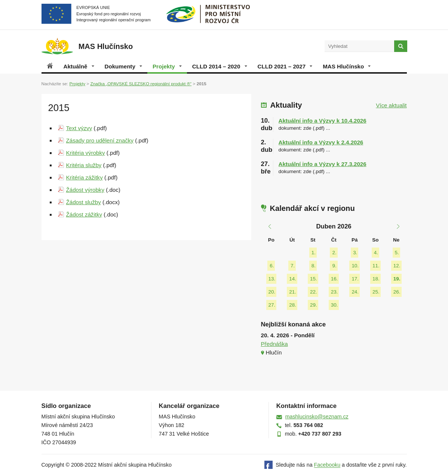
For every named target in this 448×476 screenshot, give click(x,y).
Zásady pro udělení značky (100, 140)
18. (376, 279)
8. (314, 266)
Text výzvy (79, 128)
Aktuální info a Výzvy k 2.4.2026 (321, 142)
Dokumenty (123, 66)
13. (272, 279)
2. (334, 253)
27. (272, 305)
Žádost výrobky (85, 190)
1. (314, 253)
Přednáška (274, 344)
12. (397, 266)
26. (397, 292)
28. (293, 305)
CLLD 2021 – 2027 (285, 66)
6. (272, 266)
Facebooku (327, 465)
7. (293, 266)
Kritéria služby (84, 165)
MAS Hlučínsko (347, 66)
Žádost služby (84, 202)
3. (355, 253)
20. (272, 292)
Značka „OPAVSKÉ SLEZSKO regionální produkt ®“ (141, 84)
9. (334, 266)
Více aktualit (391, 105)
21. (293, 292)
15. (314, 279)
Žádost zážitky (84, 214)
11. (376, 266)
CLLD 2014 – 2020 (220, 66)
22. (314, 292)
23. (335, 292)
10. (355, 266)
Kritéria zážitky (85, 177)
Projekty (167, 66)
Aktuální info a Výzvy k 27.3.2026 (323, 164)
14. (293, 279)
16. (335, 279)
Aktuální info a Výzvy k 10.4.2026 (323, 121)
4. (376, 253)
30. (335, 305)
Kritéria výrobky (86, 153)
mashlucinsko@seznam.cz (317, 417)
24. (355, 292)
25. (376, 292)
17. (355, 279)
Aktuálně (79, 66)
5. (397, 253)
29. (314, 305)
